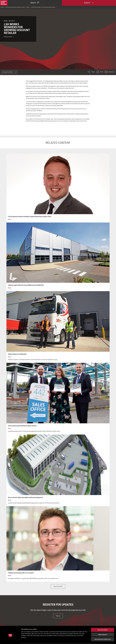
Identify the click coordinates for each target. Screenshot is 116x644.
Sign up (58, 616)
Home (2, 7)
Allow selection (103, 629)
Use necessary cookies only (103, 634)
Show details (85, 641)
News (28, 7)
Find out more (9, 37)
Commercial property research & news (15, 7)
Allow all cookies (103, 624)
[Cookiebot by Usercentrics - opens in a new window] (10, 641)
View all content (58, 586)
